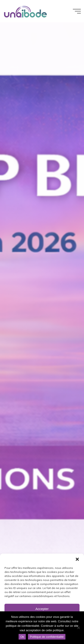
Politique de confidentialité (47, 637)
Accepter (42, 609)
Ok (22, 637)
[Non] (78, 628)
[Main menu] (77, 11)
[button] (77, 559)
